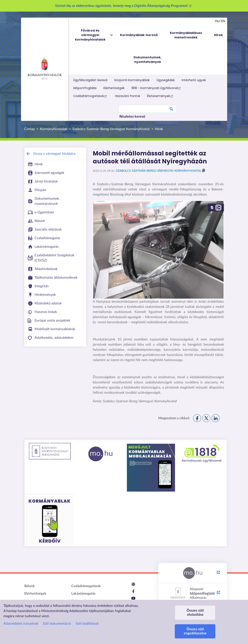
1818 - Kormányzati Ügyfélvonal (157, 88)
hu (217, 21)
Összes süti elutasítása (195, 613)
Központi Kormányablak (132, 80)
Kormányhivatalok (45, 67)
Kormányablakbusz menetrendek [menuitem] (186, 35)
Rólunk (30, 586)
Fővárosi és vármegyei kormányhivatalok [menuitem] (94, 35)
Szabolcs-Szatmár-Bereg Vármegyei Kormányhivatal (111, 129)
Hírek (159, 129)
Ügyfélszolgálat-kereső (90, 80)
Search (171, 110)
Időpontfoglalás (85, 88)
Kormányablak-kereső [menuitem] (139, 35)
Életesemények (161, 96)
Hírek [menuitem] (218, 35)
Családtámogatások (91, 96)
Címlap (30, 129)
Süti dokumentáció (57, 624)
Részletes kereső (132, 117)
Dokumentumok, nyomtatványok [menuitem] (148, 60)
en (223, 21)
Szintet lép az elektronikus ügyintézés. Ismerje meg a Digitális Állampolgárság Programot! (124, 6)
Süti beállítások (87, 624)
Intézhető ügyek (194, 80)
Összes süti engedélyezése (195, 631)
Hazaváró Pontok (128, 96)
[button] (158, 250)
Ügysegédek (166, 80)
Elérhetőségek (114, 88)
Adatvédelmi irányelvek (21, 624)
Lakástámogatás (83, 594)
